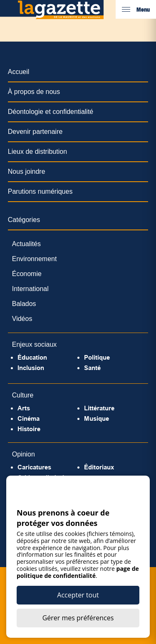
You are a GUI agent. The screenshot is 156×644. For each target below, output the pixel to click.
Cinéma (28, 418)
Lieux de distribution (37, 152)
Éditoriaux (99, 467)
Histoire (29, 429)
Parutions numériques (40, 191)
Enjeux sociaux (35, 344)
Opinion (24, 454)
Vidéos (22, 319)
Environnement (35, 259)
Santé (92, 368)
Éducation (32, 357)
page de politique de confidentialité (78, 572)
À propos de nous (34, 92)
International (30, 289)
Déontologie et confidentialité (51, 112)
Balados (24, 304)
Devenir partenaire (35, 132)
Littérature (99, 408)
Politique (97, 357)
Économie (27, 274)
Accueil (19, 72)
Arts (24, 408)
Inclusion (31, 368)
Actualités (26, 244)
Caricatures (34, 467)
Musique (97, 418)
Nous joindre (27, 171)
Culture (23, 395)
